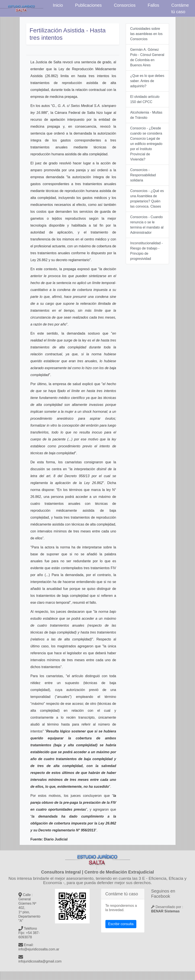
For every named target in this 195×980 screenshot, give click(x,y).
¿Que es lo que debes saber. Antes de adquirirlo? (147, 81)
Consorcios (125, 5)
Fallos (153, 5)
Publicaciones (88, 5)
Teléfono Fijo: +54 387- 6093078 (29, 933)
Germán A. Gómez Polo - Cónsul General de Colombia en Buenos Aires (147, 57)
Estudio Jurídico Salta (22, 8)
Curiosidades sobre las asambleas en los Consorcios (146, 34)
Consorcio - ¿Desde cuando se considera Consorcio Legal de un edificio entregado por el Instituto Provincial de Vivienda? (146, 144)
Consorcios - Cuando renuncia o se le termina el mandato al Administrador (147, 225)
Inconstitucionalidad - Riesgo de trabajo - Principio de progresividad (147, 251)
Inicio (58, 5)
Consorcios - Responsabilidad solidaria (143, 175)
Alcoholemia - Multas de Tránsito (146, 115)
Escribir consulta (121, 924)
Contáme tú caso (180, 8)
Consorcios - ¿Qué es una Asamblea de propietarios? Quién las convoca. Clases (147, 199)
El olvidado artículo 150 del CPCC (145, 99)
